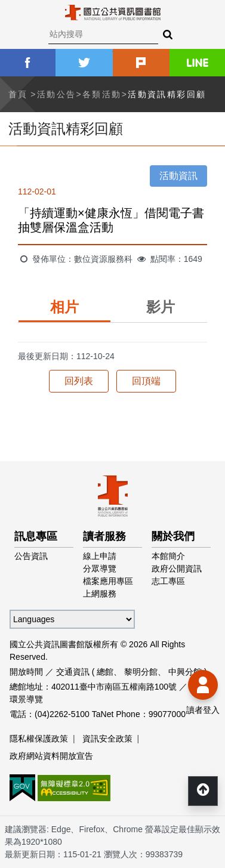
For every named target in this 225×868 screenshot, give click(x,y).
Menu (18, 18)
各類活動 (102, 94)
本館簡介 (168, 556)
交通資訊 (73, 672)
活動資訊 (178, 176)
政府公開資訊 (177, 569)
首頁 (18, 94)
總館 (105, 672)
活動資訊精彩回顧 (167, 94)
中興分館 (185, 672)
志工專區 (168, 581)
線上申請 (100, 556)
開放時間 (26, 672)
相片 (64, 307)
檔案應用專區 (108, 581)
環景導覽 (26, 699)
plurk (141, 63)
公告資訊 (31, 556)
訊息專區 (36, 536)
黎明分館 (141, 672)
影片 (161, 307)
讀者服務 (104, 536)
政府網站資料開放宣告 (51, 756)
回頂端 (146, 381)
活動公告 (57, 94)
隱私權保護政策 (39, 739)
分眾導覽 (100, 569)
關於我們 (173, 536)
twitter (84, 63)
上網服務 (100, 594)
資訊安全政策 (107, 739)
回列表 (79, 381)
